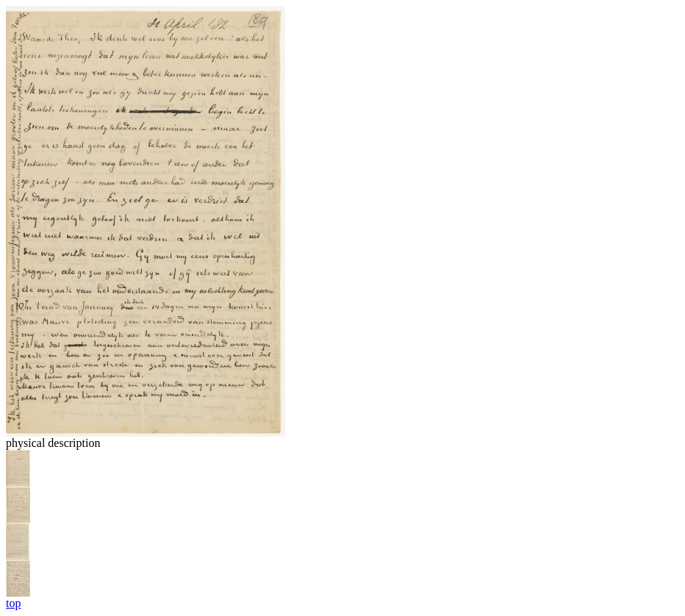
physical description (53, 443)
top (13, 603)
